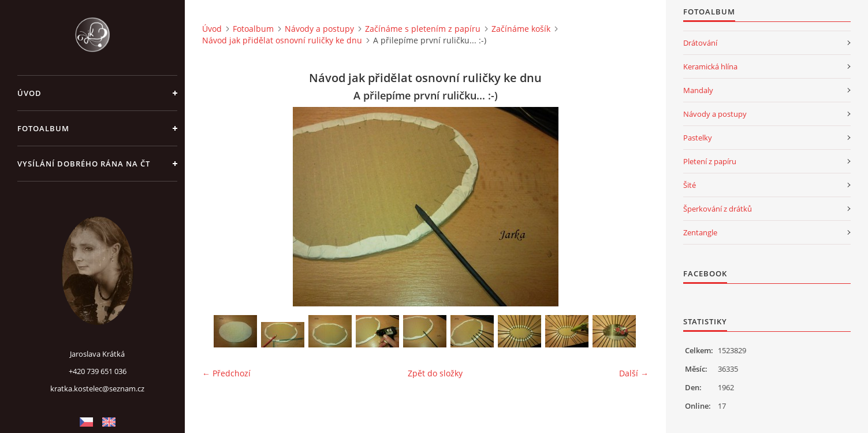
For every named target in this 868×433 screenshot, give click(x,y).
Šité (690, 185)
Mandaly (698, 90)
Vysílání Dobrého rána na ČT (84, 164)
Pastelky (698, 138)
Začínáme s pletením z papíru (423, 29)
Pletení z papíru (710, 161)
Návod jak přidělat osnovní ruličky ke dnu (282, 40)
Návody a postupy (319, 29)
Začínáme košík (521, 29)
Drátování (700, 43)
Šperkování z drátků (718, 209)
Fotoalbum (43, 128)
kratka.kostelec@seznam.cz (97, 388)
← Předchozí (226, 373)
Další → (634, 373)
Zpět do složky (435, 373)
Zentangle (700, 232)
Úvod (29, 93)
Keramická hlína (710, 66)
